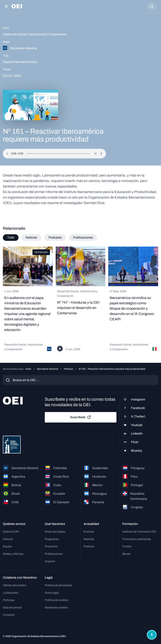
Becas (126, 554)
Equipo (7, 546)
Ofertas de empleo (15, 585)
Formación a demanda (137, 539)
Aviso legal (52, 593)
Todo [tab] (11, 237)
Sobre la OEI (11, 532)
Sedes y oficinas (13, 554)
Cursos (127, 546)
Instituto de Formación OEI (139, 532)
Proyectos (51, 546)
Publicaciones (54, 554)
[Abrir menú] (6, 6)
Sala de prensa (12, 607)
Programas (52, 539)
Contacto (9, 615)
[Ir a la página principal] (17, 6)
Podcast (68, 369)
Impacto (50, 561)
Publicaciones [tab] (83, 237)
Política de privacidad (58, 585)
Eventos (89, 532)
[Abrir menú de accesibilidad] (152, 635)
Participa (9, 600)
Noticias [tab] (31, 237)
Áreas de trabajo (55, 532)
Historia (8, 539)
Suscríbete (81, 417)
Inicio (28, 369)
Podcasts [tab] (55, 237)
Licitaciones (11, 593)
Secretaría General (48, 369)
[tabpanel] (80, 300)
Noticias (89, 539)
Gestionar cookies (56, 607)
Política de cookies (57, 600)
